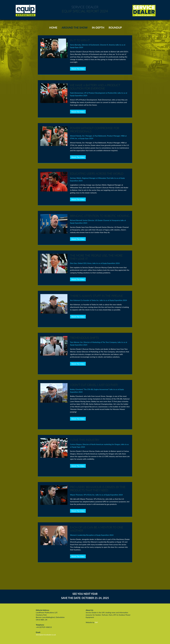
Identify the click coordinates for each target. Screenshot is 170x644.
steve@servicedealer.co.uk (46, 635)
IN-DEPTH (98, 28)
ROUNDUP (115, 28)
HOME (53, 28)
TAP (96, 622)
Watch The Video (78, 69)
